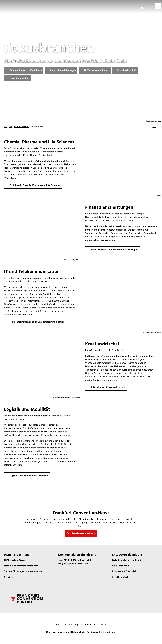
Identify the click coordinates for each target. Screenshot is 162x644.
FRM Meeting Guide (15, 560)
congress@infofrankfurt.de (73, 563)
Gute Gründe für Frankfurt (126, 560)
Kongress (8, 127)
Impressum (64, 632)
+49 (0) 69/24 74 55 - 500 (77, 560)
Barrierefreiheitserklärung (101, 632)
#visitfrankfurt (120, 577)
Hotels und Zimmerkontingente (21, 566)
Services (9, 577)
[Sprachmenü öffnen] (143, 6)
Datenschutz (78, 632)
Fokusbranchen (120, 566)
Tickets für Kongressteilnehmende (23, 571)
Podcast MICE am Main (125, 571)
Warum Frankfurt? (22, 127)
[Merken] (155, 127)
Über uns (51, 632)
